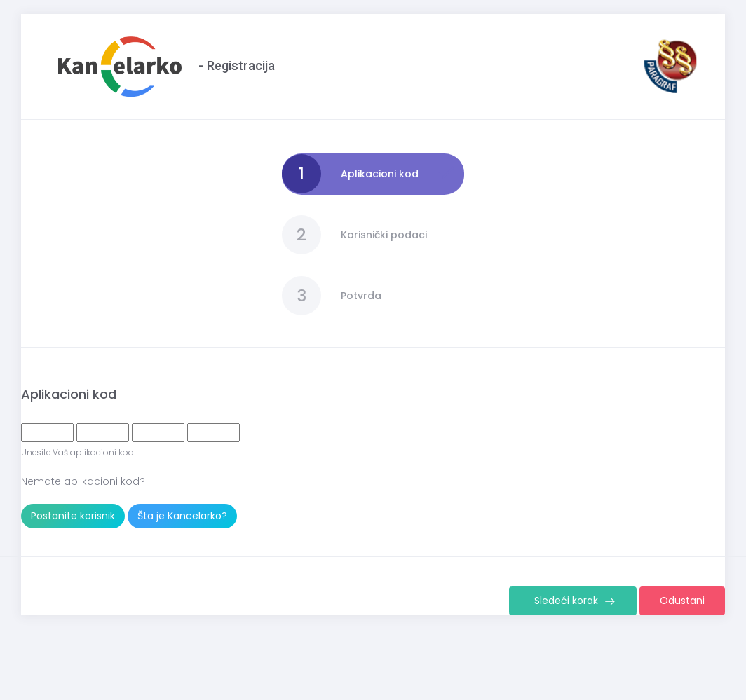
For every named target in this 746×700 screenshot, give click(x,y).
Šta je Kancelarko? (182, 516)
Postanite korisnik (73, 516)
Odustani (682, 601)
